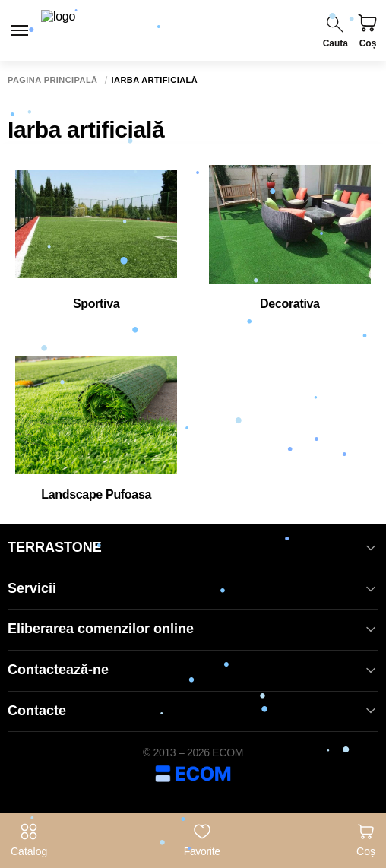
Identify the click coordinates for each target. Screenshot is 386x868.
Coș (366, 840)
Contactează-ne (193, 670)
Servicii (193, 589)
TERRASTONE (193, 548)
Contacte (193, 711)
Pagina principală (53, 80)
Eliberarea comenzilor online (193, 629)
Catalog (29, 840)
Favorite (202, 840)
